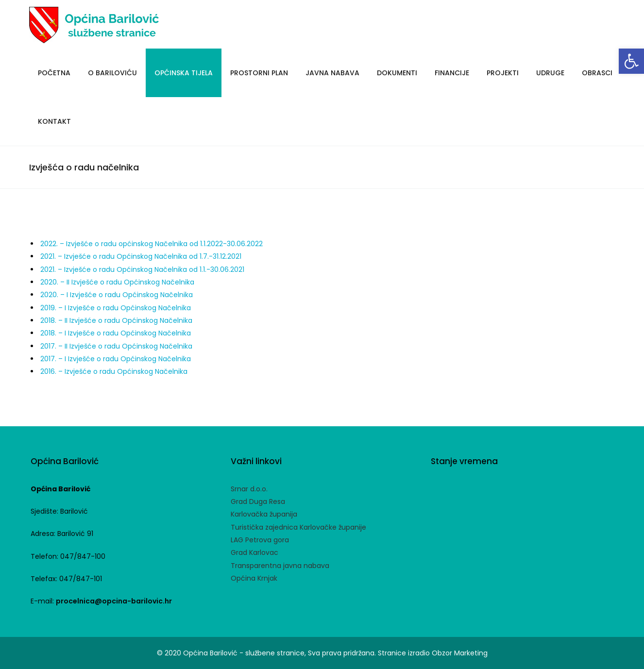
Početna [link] (54, 73)
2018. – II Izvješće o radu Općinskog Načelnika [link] (116, 320)
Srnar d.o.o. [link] (249, 489)
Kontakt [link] (54, 121)
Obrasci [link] (597, 73)
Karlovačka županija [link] (264, 514)
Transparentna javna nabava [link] (280, 566)
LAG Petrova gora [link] (260, 540)
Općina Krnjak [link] (254, 578)
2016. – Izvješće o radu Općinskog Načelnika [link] (114, 371)
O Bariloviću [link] (112, 73)
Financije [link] (452, 73)
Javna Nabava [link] (332, 73)
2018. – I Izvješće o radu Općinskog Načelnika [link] (116, 333)
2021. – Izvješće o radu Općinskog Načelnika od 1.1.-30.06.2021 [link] (142, 269)
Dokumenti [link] (397, 73)
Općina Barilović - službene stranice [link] (244, 653)
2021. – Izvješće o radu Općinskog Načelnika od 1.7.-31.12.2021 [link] (141, 256)
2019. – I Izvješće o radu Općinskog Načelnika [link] (116, 308)
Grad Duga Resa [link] (258, 502)
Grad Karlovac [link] (254, 552)
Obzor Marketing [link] (460, 653)
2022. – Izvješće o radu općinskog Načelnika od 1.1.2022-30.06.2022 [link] (152, 244)
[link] (631, 61)
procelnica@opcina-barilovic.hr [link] (114, 601)
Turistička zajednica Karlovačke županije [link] (298, 527)
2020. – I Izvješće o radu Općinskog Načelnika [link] (117, 295)
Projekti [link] (503, 73)
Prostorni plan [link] (259, 73)
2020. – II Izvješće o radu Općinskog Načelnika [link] (118, 282)
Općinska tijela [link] (184, 73)
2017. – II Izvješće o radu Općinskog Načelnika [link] (116, 346)
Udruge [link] (550, 73)
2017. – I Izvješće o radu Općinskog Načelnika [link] (116, 359)
